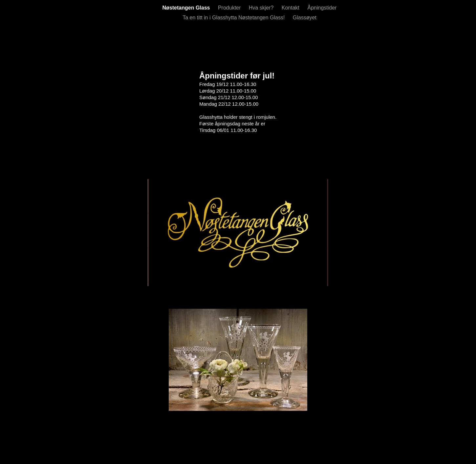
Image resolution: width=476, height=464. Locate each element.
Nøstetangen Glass (187, 8)
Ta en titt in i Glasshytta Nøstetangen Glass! (234, 18)
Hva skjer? (262, 8)
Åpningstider (322, 8)
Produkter (230, 8)
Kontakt (291, 8)
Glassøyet (305, 18)
